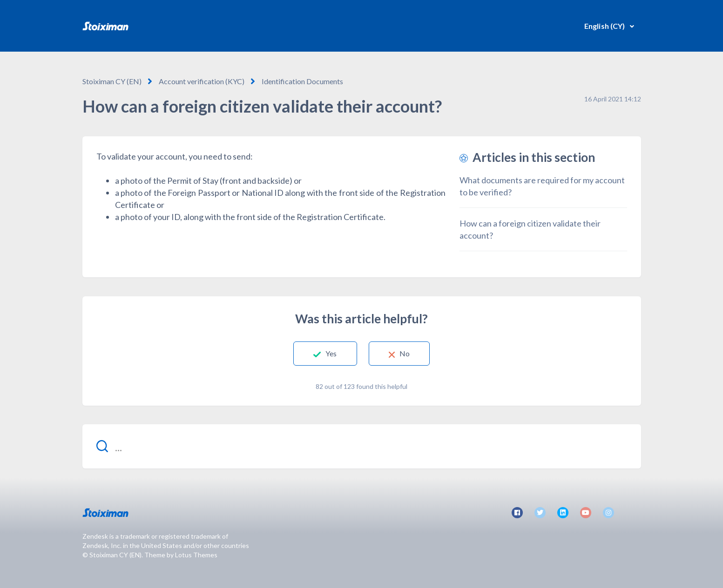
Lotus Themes (196, 555)
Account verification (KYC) (202, 81)
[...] (362, 446)
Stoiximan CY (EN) (112, 81)
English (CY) (605, 26)
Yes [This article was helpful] (331, 353)
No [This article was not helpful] (405, 353)
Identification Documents (302, 81)
